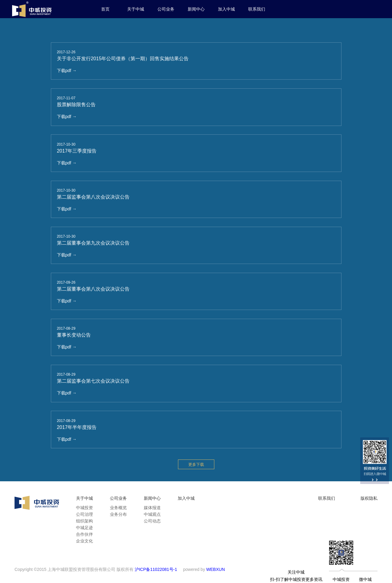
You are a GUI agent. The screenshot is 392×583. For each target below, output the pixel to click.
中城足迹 (84, 528)
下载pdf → (67, 71)
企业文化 (84, 541)
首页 (105, 9)
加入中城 (226, 9)
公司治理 (84, 514)
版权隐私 (369, 498)
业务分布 (118, 514)
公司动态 (152, 521)
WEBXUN (215, 569)
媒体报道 (152, 508)
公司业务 (166, 9)
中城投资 (84, 508)
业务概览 (118, 508)
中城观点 (152, 514)
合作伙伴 (84, 534)
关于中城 (136, 9)
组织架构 (84, 521)
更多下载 (196, 464)
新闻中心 (196, 9)
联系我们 (257, 9)
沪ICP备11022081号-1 (156, 569)
